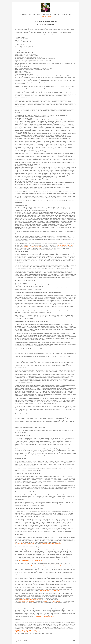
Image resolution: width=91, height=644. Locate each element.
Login (74, 641)
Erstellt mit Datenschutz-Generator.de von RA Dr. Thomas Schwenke (32, 632)
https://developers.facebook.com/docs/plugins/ (30, 560)
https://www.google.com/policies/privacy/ (25, 544)
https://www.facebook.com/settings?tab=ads (30, 600)
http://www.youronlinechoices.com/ (32, 247)
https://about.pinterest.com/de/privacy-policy (26, 630)
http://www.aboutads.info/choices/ (66, 245)
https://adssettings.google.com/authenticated (51, 544)
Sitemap (26, 641)
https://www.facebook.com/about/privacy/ (50, 591)
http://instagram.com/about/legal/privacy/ (44, 616)
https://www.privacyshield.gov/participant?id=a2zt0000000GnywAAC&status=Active (51, 565)
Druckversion (20, 641)
